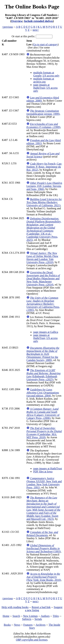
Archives (41, 625)
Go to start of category (46, 44)
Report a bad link (41, 607)
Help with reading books (15, 607)
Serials (38, 619)
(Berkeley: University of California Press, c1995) (43, 304)
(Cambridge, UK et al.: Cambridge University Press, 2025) (44, 229)
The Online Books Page (32, 7)
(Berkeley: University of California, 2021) (44, 202)
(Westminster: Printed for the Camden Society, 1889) (43, 354)
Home (6, 616)
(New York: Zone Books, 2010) (44, 577)
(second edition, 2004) (43, 393)
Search (16, 616)
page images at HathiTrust (48, 468)
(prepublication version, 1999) (43, 112)
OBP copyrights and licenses (32, 640)
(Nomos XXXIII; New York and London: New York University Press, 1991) (44, 483)
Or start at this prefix (23, 36)
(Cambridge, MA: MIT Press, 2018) (44, 433)
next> (36, 30)
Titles (56, 616)
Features (28, 625)
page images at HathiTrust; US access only (45, 88)
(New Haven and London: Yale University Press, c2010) (42, 258)
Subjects (27, 619)
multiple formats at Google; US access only (46, 74)
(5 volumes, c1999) (43, 126)
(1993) (44, 548)
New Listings (30, 616)
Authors (45, 616)
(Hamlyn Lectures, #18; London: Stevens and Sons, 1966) (44, 186)
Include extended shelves (38, 21)
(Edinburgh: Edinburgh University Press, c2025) (44, 375)
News (17, 625)
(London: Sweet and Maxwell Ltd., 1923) (43, 508)
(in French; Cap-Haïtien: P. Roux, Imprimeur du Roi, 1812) (44, 167)
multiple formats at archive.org (44, 80)
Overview (17, 21)
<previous (7, 27)
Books (7, 625)
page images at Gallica (46, 332)
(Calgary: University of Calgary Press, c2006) (43, 413)
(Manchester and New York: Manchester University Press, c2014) (43, 278)
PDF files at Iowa (43, 472)
